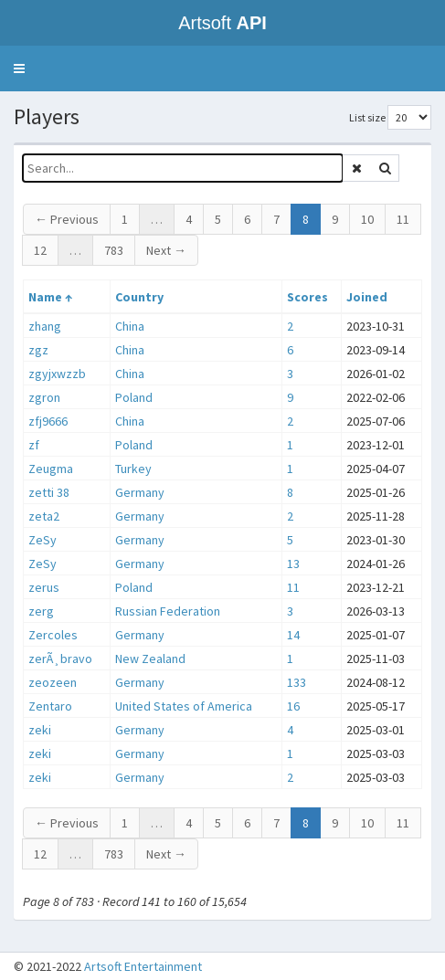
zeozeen (53, 682)
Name (45, 297)
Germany (140, 492)
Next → (166, 250)
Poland (134, 397)
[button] (19, 68)
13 (293, 564)
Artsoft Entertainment (143, 966)
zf (34, 445)
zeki (40, 730)
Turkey (133, 469)
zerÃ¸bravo (60, 659)
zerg (41, 611)
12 (40, 250)
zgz (38, 350)
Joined (367, 297)
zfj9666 (48, 421)
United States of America (184, 706)
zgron (44, 397)
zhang (45, 326)
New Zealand (150, 659)
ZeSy (42, 540)
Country (139, 297)
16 (293, 706)
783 (114, 250)
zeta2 (44, 516)
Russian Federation (168, 611)
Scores (307, 297)
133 (297, 682)
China (130, 326)
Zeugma (51, 469)
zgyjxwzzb (57, 374)
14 (293, 635)
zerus (44, 587)
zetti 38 (49, 492)
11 (403, 219)
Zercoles (53, 635)
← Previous (67, 219)
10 (367, 219)
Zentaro (50, 706)
